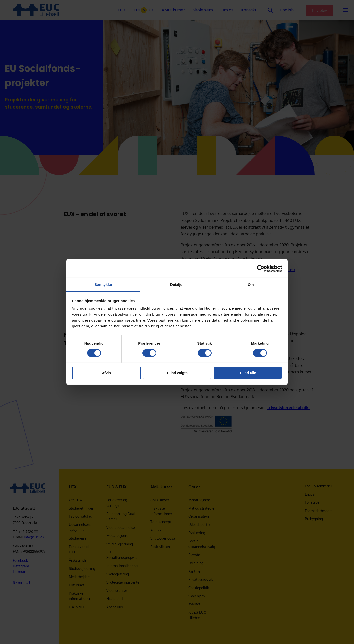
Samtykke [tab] (103, 284)
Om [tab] (251, 284)
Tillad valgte (177, 373)
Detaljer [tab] (177, 284)
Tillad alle (248, 373)
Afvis (106, 373)
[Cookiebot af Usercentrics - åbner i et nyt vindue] (261, 268)
